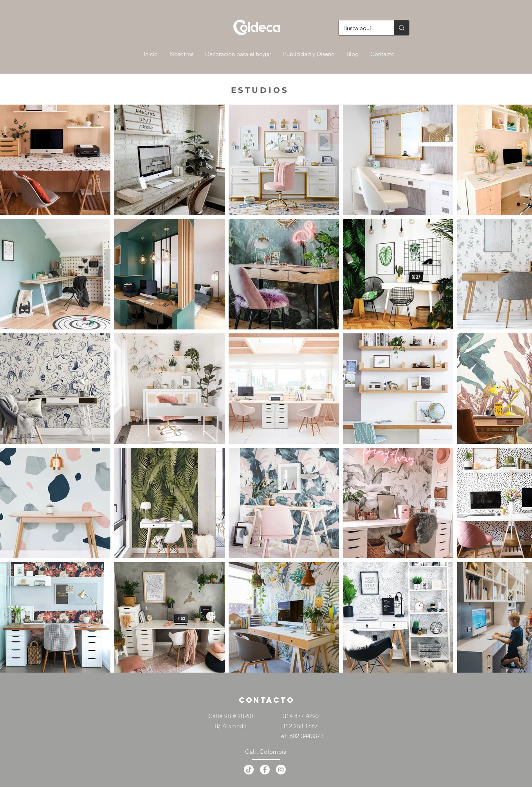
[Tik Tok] (249, 770)
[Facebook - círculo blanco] (265, 770)
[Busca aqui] (360, 28)
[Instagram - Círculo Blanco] (281, 770)
